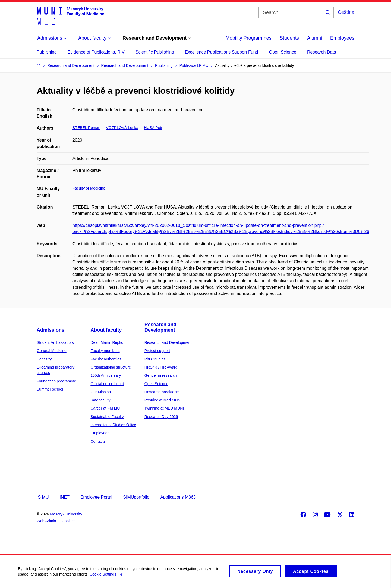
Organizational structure (111, 367)
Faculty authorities (106, 359)
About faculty (106, 330)
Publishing (47, 52)
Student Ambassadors (55, 342)
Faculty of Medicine (89, 188)
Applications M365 (178, 497)
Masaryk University (66, 514)
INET (64, 497)
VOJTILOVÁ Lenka (122, 128)
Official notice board (107, 384)
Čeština (346, 12)
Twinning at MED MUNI (164, 408)
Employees (342, 38)
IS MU (43, 497)
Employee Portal (96, 497)
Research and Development (160, 327)
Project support (157, 351)
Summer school (50, 389)
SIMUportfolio (136, 497)
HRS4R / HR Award (161, 367)
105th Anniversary (106, 375)
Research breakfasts (162, 392)
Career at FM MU (105, 408)
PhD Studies (155, 359)
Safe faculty (100, 400)
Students (289, 38)
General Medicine (52, 351)
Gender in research (161, 375)
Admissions (51, 330)
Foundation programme (56, 381)
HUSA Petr (153, 128)
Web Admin (46, 521)
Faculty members (105, 351)
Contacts (98, 441)
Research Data (322, 52)
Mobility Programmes (249, 38)
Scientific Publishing (155, 52)
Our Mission (101, 392)
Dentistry (44, 359)
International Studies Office (113, 425)
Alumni (315, 38)
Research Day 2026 (161, 417)
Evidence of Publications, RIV (96, 52)
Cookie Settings (107, 577)
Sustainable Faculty (107, 417)
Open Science (283, 52)
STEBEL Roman (86, 128)
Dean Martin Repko (107, 342)
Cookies (69, 521)
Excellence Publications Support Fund (222, 52)
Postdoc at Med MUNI (163, 400)
